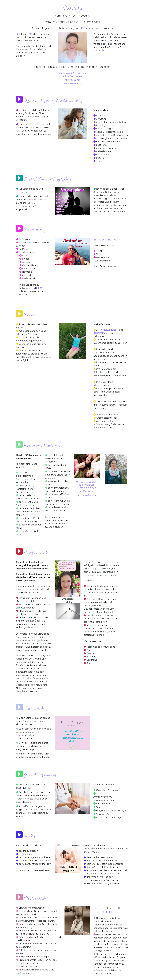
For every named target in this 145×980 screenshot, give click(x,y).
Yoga (99, 807)
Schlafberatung (104, 814)
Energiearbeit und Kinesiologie (111, 811)
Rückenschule (103, 804)
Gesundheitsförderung (107, 790)
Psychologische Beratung (108, 818)
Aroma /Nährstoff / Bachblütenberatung (104, 798)
